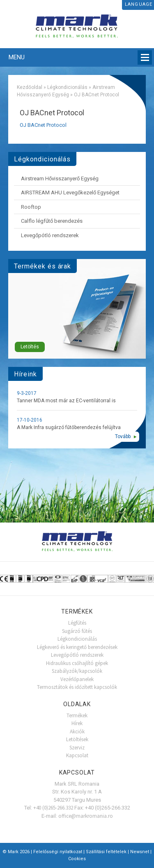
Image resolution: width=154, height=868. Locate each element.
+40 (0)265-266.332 (53, 808)
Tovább (123, 436)
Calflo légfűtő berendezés (52, 221)
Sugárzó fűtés (77, 631)
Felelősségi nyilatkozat (58, 852)
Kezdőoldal (30, 87)
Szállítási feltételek (106, 852)
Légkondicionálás (67, 87)
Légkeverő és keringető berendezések (77, 647)
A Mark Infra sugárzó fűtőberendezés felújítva (69, 427)
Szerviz (77, 748)
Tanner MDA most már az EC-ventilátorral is (66, 401)
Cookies (77, 859)
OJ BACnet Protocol (43, 125)
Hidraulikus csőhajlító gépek (77, 663)
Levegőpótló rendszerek (50, 235)
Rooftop (31, 207)
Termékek (77, 715)
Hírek (77, 723)
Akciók (77, 731)
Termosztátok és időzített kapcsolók (77, 687)
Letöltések (77, 739)
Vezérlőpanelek (77, 679)
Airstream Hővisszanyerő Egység (60, 178)
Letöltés (30, 347)
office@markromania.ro (86, 816)
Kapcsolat (77, 755)
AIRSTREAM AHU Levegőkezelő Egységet (70, 192)
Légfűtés (77, 623)
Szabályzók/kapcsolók (77, 671)
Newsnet (140, 852)
